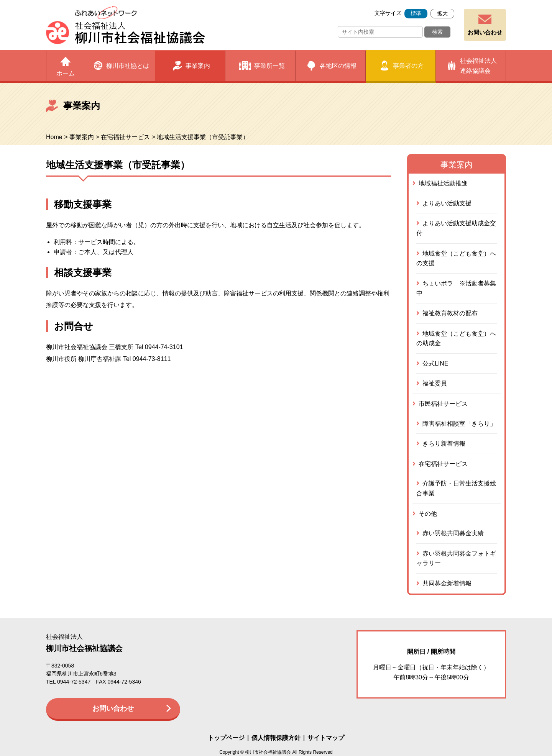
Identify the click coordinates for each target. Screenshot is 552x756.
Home (54, 137)
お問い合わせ (485, 32)
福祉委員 (435, 383)
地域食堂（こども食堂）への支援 (456, 258)
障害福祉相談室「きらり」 (459, 424)
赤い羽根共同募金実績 (453, 533)
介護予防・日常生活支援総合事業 (456, 488)
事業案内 (82, 137)
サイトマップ (326, 738)
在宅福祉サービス (125, 137)
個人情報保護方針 (276, 738)
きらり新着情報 (444, 444)
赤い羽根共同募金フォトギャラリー (456, 558)
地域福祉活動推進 (443, 183)
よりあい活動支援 (447, 203)
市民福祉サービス (443, 404)
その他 (428, 514)
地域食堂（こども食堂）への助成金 (456, 339)
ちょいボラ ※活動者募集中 (456, 288)
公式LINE (435, 363)
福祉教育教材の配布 (450, 313)
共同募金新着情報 (447, 583)
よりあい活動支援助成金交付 (456, 228)
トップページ (226, 738)
